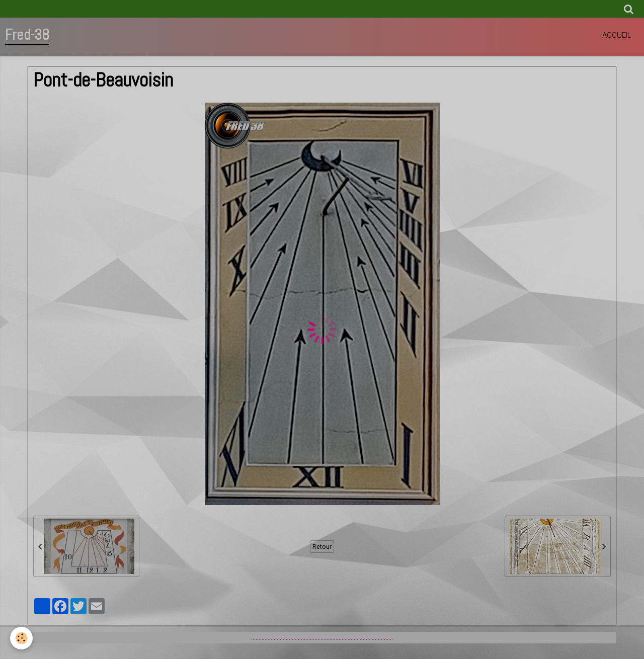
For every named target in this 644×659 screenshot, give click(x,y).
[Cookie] (21, 638)
